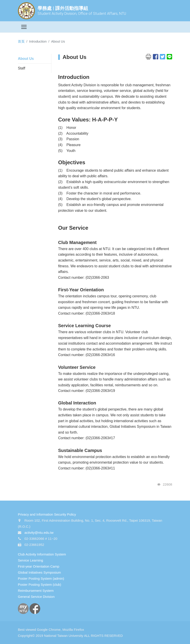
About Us (26, 59)
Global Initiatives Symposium (39, 572)
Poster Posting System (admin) (41, 578)
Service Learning (31, 560)
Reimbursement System (36, 591)
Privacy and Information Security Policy (47, 514)
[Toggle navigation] (24, 27)
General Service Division (36, 597)
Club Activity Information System (42, 554)
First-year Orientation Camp (39, 566)
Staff (22, 68)
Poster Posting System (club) (39, 585)
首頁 (21, 41)
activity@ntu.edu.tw (39, 533)
